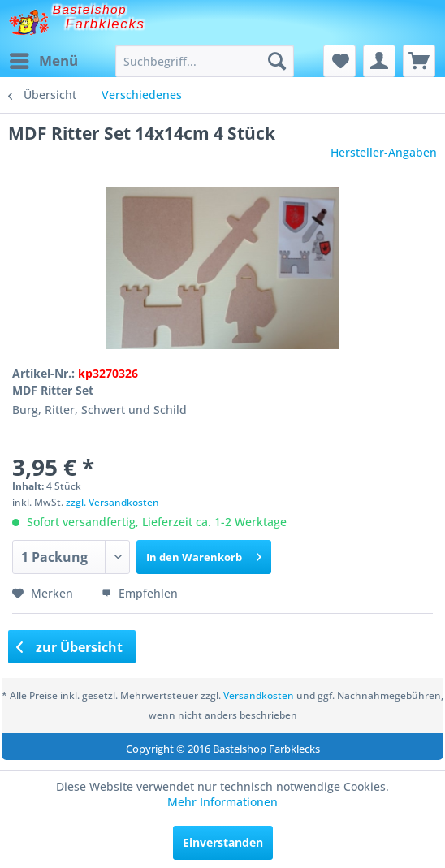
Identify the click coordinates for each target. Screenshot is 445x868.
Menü (44, 59)
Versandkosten (259, 695)
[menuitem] (43, 61)
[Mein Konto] (379, 61)
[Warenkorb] (419, 61)
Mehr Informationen (222, 802)
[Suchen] (277, 61)
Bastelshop (90, 9)
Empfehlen (140, 593)
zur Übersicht (70, 647)
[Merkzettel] (339, 61)
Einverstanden (223, 842)
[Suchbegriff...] (204, 61)
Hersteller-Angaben (384, 152)
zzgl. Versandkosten (112, 502)
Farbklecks (106, 24)
